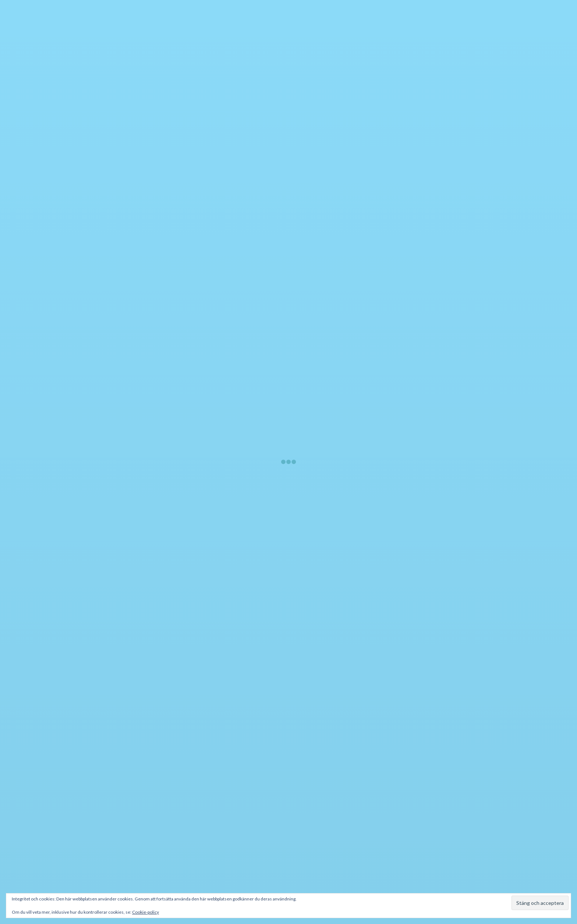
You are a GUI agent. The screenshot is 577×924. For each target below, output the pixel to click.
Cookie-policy (146, 912)
